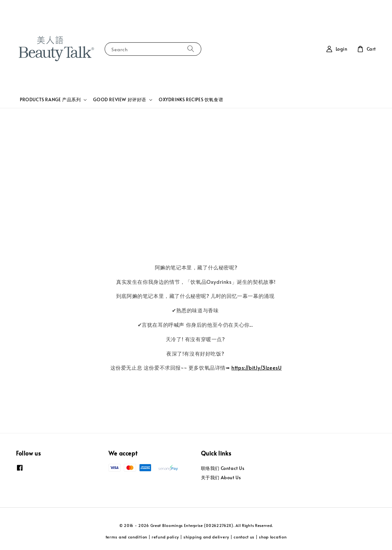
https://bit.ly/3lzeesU (256, 367)
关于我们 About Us (221, 477)
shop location (273, 537)
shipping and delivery (206, 537)
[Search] (191, 49)
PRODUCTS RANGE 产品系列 (50, 100)
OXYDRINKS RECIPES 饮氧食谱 (191, 99)
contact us (244, 537)
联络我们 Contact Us (223, 468)
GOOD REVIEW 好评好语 (120, 100)
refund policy (165, 537)
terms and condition (126, 537)
